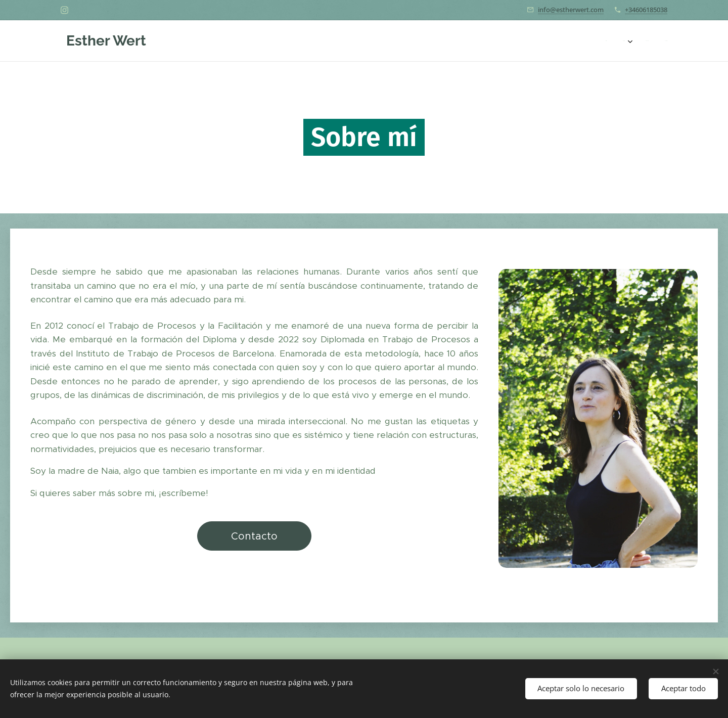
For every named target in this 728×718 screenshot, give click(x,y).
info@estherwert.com (571, 10)
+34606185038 (646, 10)
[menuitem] (617, 41)
